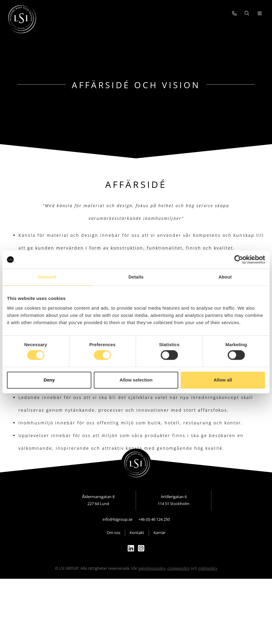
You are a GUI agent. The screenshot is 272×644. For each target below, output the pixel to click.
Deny (49, 380)
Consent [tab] (47, 277)
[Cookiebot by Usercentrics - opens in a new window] (239, 259)
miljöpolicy (208, 579)
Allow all (223, 380)
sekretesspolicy (152, 579)
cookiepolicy (179, 579)
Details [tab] (136, 277)
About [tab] (225, 277)
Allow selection (136, 380)
